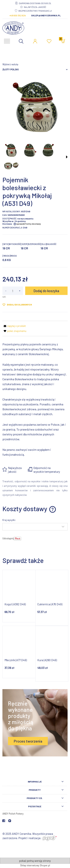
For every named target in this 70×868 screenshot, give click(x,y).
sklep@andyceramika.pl (46, 15)
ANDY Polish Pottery (13, 814)
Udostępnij (8, 538)
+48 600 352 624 (18, 15)
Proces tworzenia (28, 741)
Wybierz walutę (10, 64)
